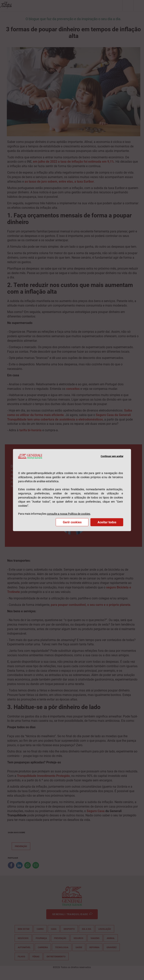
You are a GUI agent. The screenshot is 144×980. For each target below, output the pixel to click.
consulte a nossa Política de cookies (68, 514)
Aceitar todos (107, 522)
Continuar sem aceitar (112, 456)
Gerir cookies (72, 522)
